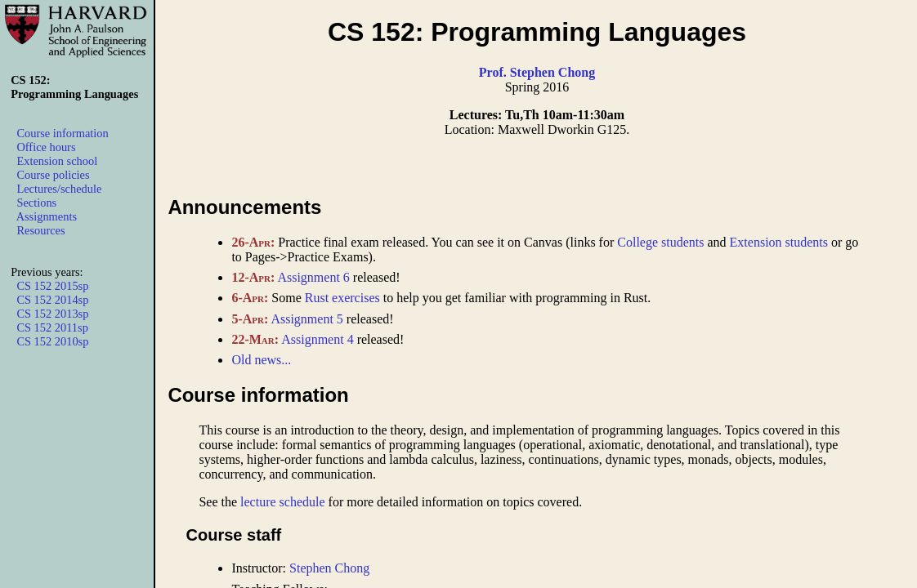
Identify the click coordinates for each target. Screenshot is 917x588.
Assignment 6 (313, 277)
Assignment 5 (306, 319)
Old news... (261, 360)
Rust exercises (342, 298)
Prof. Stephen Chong (537, 72)
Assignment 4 (317, 339)
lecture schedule (283, 502)
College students (660, 242)
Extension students (779, 242)
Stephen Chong (329, 568)
